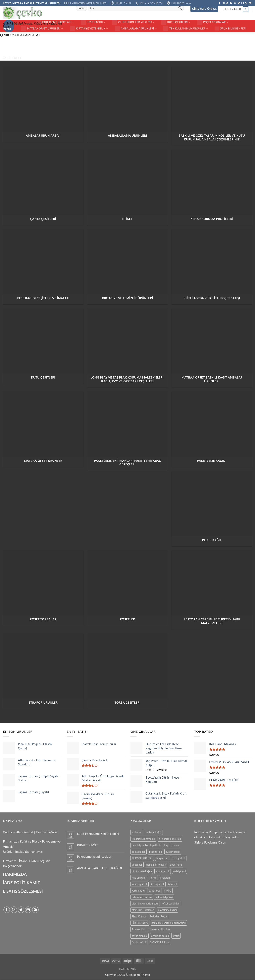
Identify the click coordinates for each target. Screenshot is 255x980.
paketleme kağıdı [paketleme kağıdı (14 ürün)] (167, 910)
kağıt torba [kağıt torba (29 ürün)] (154, 891)
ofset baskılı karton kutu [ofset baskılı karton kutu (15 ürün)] (145, 903)
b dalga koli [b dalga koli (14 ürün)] (155, 852)
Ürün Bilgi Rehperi (231, 28)
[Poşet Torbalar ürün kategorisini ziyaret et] (43, 588)
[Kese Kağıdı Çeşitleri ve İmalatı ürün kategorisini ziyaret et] (43, 267)
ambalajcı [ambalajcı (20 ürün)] (137, 832)
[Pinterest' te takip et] (35, 910)
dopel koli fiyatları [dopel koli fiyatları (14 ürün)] (156, 865)
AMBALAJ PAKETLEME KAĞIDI (100, 868)
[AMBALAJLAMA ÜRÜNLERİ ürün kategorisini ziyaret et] (127, 104)
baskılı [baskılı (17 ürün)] (175, 845)
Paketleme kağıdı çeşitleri (95, 856)
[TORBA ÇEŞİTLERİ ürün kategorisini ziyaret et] (127, 671)
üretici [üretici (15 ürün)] (176, 936)
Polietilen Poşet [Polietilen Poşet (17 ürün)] (158, 916)
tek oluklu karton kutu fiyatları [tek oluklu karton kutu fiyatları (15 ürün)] (169, 923)
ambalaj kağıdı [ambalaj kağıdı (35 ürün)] (154, 832)
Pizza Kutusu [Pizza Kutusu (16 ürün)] (139, 916)
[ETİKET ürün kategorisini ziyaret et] (127, 187)
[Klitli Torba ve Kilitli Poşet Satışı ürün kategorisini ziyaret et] (212, 267)
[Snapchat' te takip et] (231, 3)
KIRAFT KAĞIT (88, 845)
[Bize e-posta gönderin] (242, 3)
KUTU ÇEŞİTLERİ (176, 22)
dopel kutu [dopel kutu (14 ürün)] (176, 865)
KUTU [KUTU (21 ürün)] (168, 891)
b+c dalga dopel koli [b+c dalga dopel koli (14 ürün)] (170, 839)
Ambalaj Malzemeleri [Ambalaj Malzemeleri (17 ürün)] (143, 839)
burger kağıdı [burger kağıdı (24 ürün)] (173, 852)
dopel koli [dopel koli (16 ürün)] (137, 865)
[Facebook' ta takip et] (220, 3)
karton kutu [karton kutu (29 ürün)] (138, 891)
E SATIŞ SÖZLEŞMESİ (23, 891)
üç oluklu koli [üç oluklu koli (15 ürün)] (139, 942)
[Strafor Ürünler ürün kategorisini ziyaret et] (43, 671)
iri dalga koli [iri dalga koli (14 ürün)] (158, 884)
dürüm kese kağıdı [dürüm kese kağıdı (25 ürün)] (142, 871)
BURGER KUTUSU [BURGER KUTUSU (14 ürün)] (142, 858)
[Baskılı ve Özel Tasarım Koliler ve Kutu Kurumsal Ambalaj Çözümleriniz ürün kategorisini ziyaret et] (212, 106)
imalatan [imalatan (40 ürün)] (165, 878)
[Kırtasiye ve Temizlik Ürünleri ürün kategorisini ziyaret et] (127, 267)
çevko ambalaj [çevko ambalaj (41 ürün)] (140, 936)
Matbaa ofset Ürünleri (42, 29)
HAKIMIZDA (15, 874)
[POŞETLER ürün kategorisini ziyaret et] (127, 588)
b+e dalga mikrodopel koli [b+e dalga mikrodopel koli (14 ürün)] (146, 845)
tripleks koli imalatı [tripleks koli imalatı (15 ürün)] (159, 929)
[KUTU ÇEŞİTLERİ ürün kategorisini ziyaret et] (43, 346)
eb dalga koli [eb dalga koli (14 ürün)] (163, 871)
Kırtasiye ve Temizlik (89, 29)
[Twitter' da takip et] (239, 3)
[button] (204, 9)
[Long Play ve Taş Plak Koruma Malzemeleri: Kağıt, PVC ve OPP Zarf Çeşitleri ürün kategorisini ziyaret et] (127, 348)
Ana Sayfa (13, 52)
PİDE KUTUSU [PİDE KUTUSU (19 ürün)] (140, 923)
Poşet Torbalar (213, 22)
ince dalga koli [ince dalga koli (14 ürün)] (140, 884)
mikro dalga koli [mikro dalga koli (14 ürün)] (164, 897)
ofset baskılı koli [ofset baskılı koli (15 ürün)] (171, 903)
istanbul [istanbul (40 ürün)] (173, 884)
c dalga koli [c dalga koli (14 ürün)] (179, 858)
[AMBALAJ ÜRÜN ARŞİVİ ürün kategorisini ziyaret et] (43, 104)
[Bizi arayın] (246, 3)
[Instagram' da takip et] (223, 3)
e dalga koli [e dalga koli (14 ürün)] (179, 871)
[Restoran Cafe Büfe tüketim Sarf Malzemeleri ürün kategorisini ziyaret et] (212, 590)
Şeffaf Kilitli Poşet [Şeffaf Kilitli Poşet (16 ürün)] (160, 942)
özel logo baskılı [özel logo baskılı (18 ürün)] (160, 936)
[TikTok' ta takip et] (227, 3)
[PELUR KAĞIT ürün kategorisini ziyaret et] (212, 509)
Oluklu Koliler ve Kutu (133, 22)
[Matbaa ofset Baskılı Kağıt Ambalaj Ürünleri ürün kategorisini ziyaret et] (212, 348)
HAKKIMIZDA (128, 969)
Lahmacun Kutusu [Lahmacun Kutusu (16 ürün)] (142, 897)
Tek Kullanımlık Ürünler (186, 29)
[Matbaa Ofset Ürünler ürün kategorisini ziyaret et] (43, 429)
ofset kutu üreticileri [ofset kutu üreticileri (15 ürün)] (143, 910)
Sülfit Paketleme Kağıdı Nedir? (98, 833)
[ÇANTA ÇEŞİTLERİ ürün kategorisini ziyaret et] (43, 187)
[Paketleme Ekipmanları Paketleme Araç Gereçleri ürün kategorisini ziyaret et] (127, 431)
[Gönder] (180, 8)
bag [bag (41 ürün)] (166, 845)
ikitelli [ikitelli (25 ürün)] (153, 878)
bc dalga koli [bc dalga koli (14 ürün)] (139, 852)
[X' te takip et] (235, 3)
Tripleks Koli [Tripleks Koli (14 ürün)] (138, 929)
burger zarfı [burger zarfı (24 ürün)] (163, 858)
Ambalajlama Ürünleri (136, 29)
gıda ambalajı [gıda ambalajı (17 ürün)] (139, 878)
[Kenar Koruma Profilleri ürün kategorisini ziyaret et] (212, 187)
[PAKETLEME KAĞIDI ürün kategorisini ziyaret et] (212, 429)
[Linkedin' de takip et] (250, 3)
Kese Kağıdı (93, 22)
